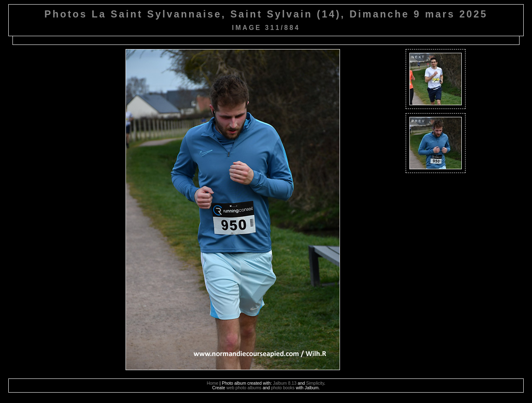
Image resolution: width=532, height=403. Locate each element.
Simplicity (315, 383)
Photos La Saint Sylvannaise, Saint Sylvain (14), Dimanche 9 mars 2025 (266, 14)
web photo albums (244, 388)
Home (213, 383)
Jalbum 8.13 (285, 383)
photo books (283, 388)
